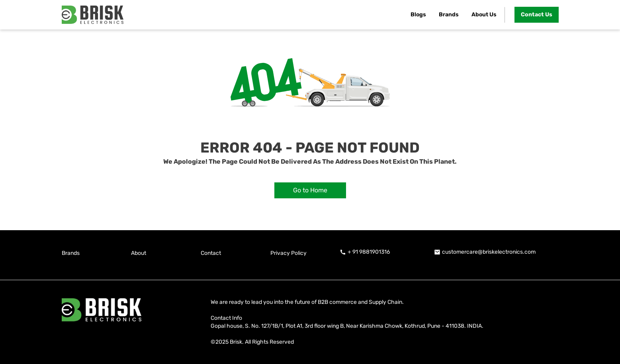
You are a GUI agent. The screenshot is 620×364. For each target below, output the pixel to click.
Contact (211, 253)
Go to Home (310, 190)
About (139, 253)
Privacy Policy (288, 253)
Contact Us (537, 15)
